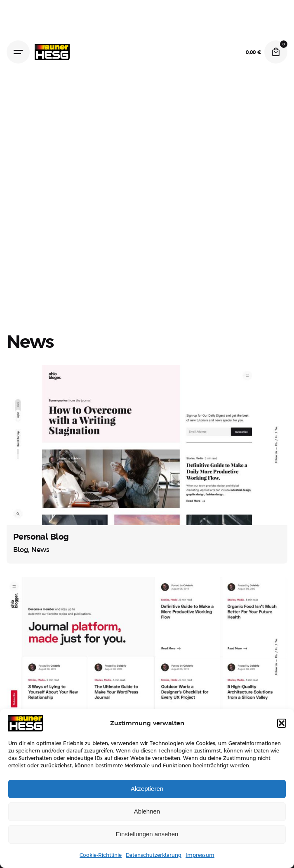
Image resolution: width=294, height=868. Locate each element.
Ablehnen (147, 811)
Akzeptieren (147, 789)
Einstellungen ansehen (147, 834)
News (40, 550)
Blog (21, 550)
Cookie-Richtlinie (101, 855)
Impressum (200, 855)
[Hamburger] (18, 52)
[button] (282, 723)
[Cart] (276, 52)
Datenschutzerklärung (154, 855)
